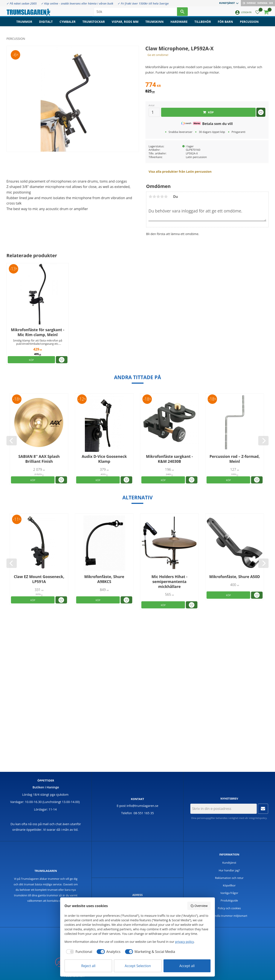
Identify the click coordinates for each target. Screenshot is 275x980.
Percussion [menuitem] (249, 25)
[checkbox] (78, 952)
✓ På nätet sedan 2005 (22, 3)
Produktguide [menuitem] (229, 900)
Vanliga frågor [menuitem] (229, 893)
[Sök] (182, 13)
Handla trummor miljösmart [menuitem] (229, 916)
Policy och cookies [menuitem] (229, 908)
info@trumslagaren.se (142, 806)
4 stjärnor (162, 197)
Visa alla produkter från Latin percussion (180, 172)
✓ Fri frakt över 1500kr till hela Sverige (143, 3)
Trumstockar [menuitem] (94, 25)
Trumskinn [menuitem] (155, 25)
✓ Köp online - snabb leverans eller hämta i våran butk (77, 3)
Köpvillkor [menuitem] (229, 885)
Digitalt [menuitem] (46, 25)
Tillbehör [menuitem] (203, 25)
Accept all (187, 966)
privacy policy (185, 942)
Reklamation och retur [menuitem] (229, 878)
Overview (199, 906)
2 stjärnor (154, 197)
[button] (257, 14)
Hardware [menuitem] (179, 25)
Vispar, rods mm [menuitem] (125, 25)
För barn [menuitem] (225, 25)
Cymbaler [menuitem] (67, 25)
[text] (207, 85)
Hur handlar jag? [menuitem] (229, 870)
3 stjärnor (158, 197)
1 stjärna (150, 197)
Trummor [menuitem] (24, 25)
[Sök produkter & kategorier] (135, 13)
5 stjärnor (166, 197)
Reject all (88, 966)
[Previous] (12, 441)
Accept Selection (138, 966)
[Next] (263, 441)
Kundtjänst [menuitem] (227, 3)
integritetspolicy (258, 818)
